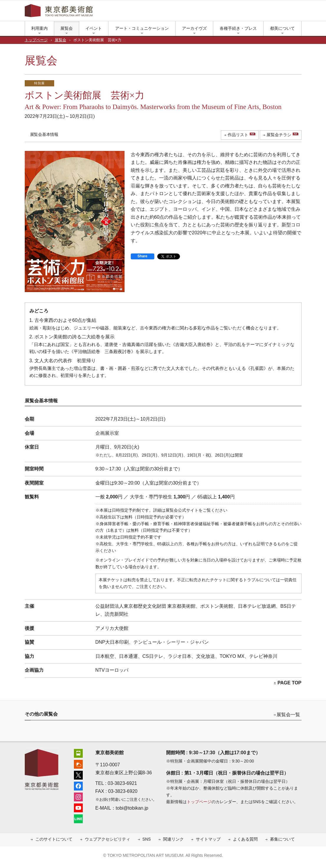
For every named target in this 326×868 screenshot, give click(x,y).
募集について (282, 839)
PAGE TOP (289, 683)
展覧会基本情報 (44, 135)
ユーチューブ (269, 12)
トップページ (36, 40)
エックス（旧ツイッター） (243, 12)
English (153, 12)
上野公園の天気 (234, 12)
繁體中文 (192, 12)
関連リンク (173, 839)
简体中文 (172, 12)
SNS (147, 839)
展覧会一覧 (288, 715)
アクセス (225, 12)
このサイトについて (54, 839)
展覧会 (61, 40)
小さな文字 (290, 12)
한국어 (209, 12)
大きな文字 (299, 12)
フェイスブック (251, 12)
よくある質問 (245, 839)
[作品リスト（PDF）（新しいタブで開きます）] (240, 135)
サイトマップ (208, 839)
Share (142, 256)
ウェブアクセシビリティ (107, 839)
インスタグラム (260, 12)
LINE (278, 12)
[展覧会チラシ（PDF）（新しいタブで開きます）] (281, 135)
